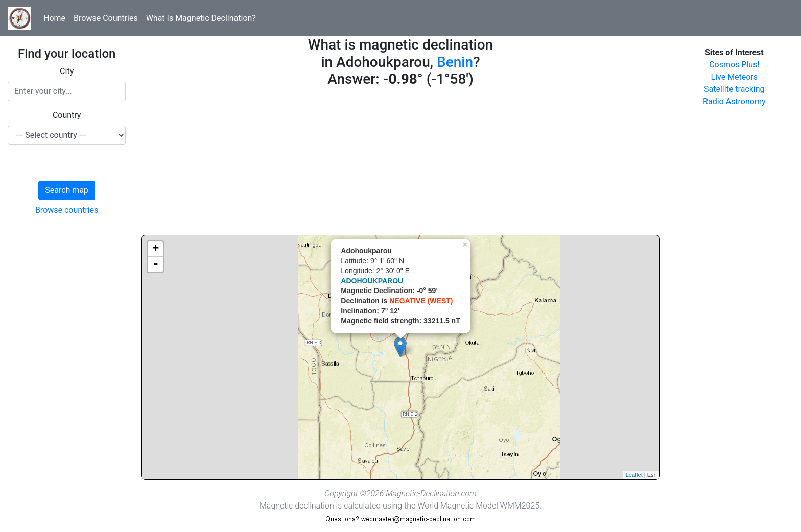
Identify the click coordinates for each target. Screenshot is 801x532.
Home (54, 18)
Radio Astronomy (734, 101)
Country (67, 115)
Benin (455, 62)
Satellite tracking (734, 89)
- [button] (156, 264)
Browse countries (67, 210)
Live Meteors (735, 77)
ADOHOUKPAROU (372, 281)
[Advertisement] (400, 163)
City (67, 71)
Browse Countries (106, 18)
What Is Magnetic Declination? (201, 18)
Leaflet (634, 475)
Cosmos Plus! (734, 65)
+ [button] (156, 249)
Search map (67, 190)
